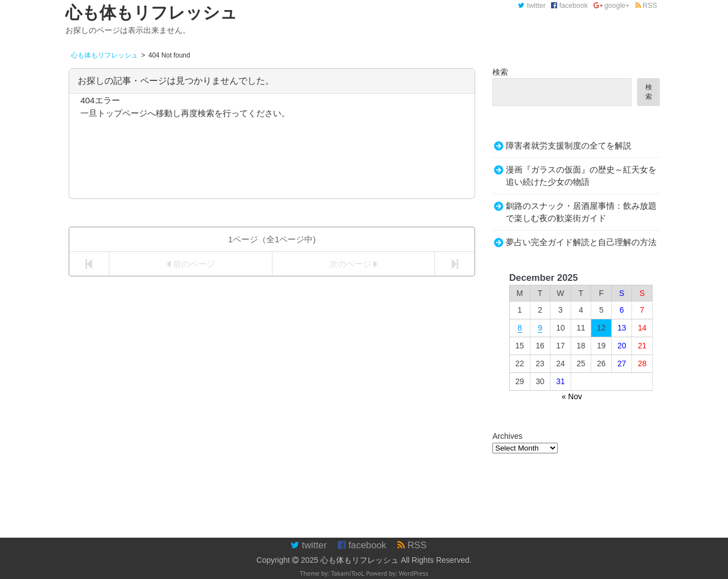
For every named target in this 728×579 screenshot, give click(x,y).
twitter (532, 6)
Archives (507, 436)
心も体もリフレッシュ (360, 560)
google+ (612, 6)
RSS (646, 6)
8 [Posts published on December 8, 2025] (520, 328)
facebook (569, 6)
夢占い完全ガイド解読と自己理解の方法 (581, 242)
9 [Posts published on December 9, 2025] (540, 328)
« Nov (572, 396)
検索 (500, 72)
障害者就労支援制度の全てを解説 (569, 146)
